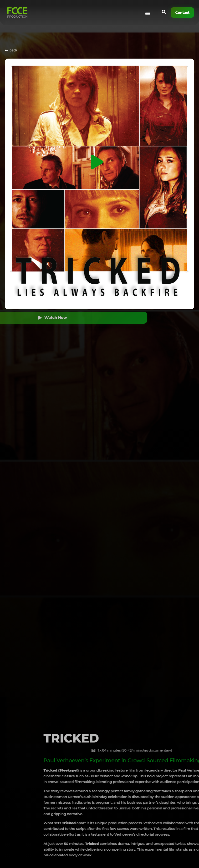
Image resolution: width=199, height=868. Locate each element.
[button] (148, 13)
